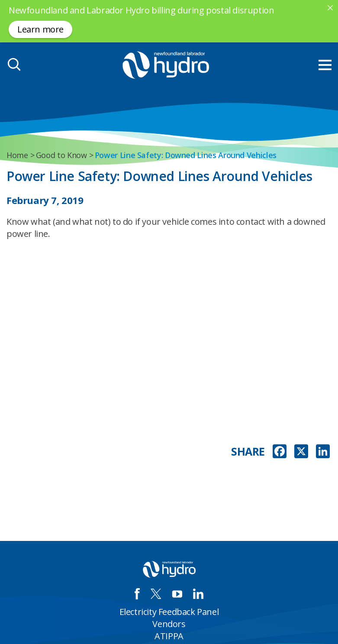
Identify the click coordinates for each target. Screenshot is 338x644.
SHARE (248, 451)
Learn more (40, 29)
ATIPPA (169, 636)
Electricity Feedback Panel (169, 612)
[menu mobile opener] (325, 65)
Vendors (169, 624)
